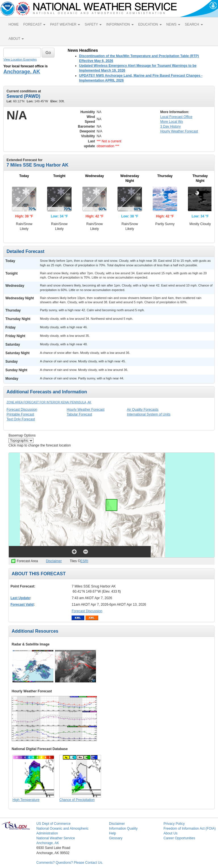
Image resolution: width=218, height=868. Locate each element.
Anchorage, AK (22, 72)
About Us (170, 833)
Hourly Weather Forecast (86, 410)
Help (113, 833)
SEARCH (194, 24)
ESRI (84, 561)
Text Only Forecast (21, 419)
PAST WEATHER (65, 24)
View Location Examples (20, 59)
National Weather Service (56, 838)
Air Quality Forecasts (143, 410)
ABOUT (16, 39)
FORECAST (34, 24)
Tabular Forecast (79, 414)
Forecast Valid (22, 605)
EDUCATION (150, 24)
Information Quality (123, 828)
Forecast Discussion (22, 410)
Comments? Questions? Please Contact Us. (70, 863)
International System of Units (149, 414)
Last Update (20, 598)
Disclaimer (54, 561)
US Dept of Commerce (54, 824)
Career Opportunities (179, 838)
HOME (14, 24)
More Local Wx (172, 122)
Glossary (116, 838)
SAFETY (93, 24)
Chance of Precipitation (77, 800)
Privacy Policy (174, 824)
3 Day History (171, 126)
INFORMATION (120, 24)
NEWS (173, 24)
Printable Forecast (20, 414)
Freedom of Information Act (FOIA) (190, 828)
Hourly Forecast (179, 131)
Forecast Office (176, 117)
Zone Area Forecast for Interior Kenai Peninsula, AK (49, 402)
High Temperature (26, 800)
